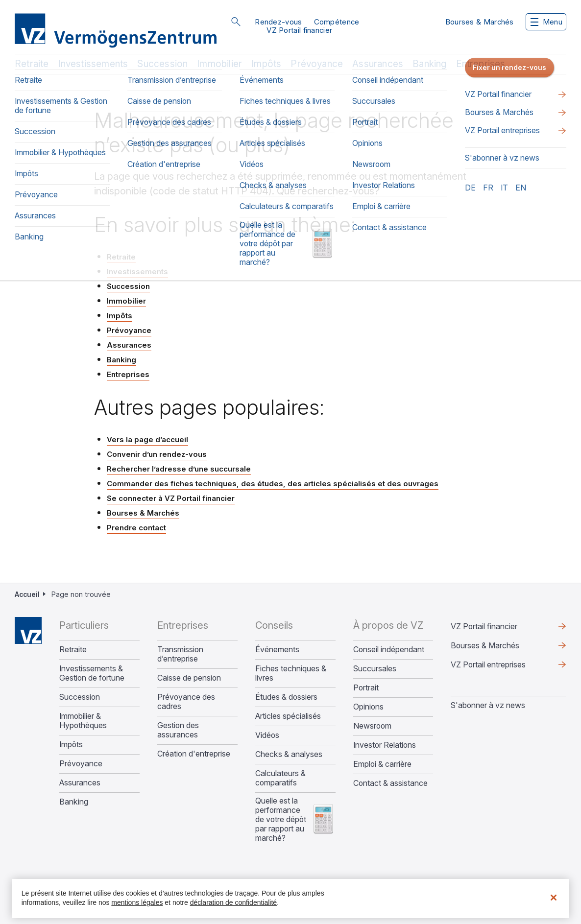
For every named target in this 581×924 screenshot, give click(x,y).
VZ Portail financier (299, 30)
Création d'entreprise (194, 754)
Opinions (368, 707)
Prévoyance (317, 64)
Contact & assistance (390, 783)
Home (28, 630)
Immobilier (219, 64)
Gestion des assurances (178, 730)
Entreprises (481, 64)
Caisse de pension (189, 678)
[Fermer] (554, 898)
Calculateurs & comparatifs (280, 778)
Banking (429, 64)
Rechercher (236, 22)
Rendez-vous (278, 22)
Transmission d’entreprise (180, 654)
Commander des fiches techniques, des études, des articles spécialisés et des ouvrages (273, 484)
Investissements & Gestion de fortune (92, 673)
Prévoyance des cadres (186, 702)
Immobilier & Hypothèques (83, 721)
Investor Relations (385, 745)
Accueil (27, 594)
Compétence (337, 22)
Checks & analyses (289, 754)
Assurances (378, 64)
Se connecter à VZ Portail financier (171, 498)
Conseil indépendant (389, 650)
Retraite (32, 64)
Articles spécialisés (288, 716)
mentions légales (137, 902)
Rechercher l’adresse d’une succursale (179, 469)
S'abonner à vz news (488, 705)
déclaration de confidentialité (233, 902)
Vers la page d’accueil (147, 439)
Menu (546, 22)
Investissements (93, 64)
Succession (162, 64)
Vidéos (267, 735)
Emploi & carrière (382, 764)
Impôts (266, 64)
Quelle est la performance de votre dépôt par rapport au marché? (281, 819)
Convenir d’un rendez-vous (157, 454)
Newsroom (372, 726)
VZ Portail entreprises (488, 664)
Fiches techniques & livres (291, 673)
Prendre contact (136, 528)
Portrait (366, 688)
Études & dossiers (286, 697)
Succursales (375, 669)
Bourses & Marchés (480, 22)
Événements (277, 650)
